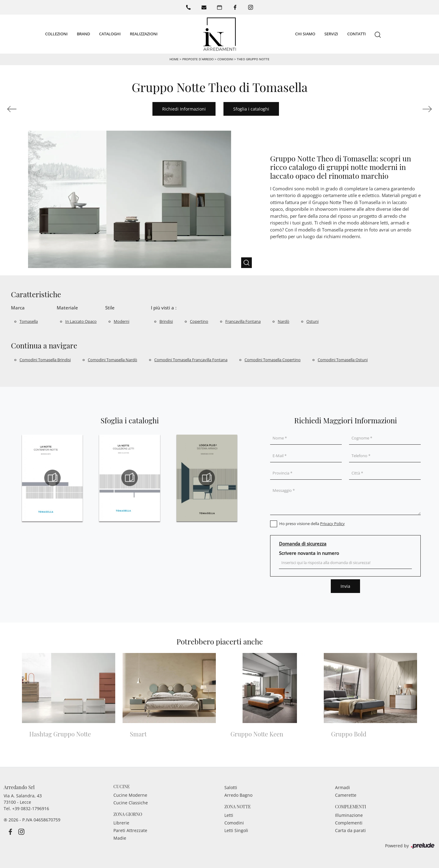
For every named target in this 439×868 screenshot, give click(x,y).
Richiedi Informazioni (184, 109)
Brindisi (166, 321)
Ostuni (312, 321)
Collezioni (56, 34)
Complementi (349, 823)
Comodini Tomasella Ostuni (343, 360)
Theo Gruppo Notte (253, 59)
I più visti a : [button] (164, 308)
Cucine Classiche (131, 803)
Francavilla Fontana (243, 321)
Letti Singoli (236, 830)
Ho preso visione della (312, 524)
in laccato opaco (81, 321)
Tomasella (29, 321)
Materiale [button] (67, 308)
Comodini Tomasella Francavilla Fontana (191, 360)
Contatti (357, 34)
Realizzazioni (144, 34)
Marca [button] (18, 308)
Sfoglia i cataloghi (251, 109)
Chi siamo (305, 34)
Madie (120, 838)
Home (174, 59)
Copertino (199, 321)
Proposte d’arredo (198, 59)
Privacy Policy (332, 524)
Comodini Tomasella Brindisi (45, 360)
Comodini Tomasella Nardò (112, 360)
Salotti (231, 787)
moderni (121, 321)
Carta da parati (350, 830)
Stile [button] (110, 308)
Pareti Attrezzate (130, 830)
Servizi (331, 34)
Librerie (121, 823)
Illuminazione (349, 815)
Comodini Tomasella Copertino (273, 360)
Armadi (343, 787)
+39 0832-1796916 (31, 808)
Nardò (284, 321)
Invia (345, 586)
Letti (229, 815)
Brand (83, 34)
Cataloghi (110, 34)
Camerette (346, 795)
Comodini (225, 59)
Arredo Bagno (238, 795)
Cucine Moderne (130, 795)
